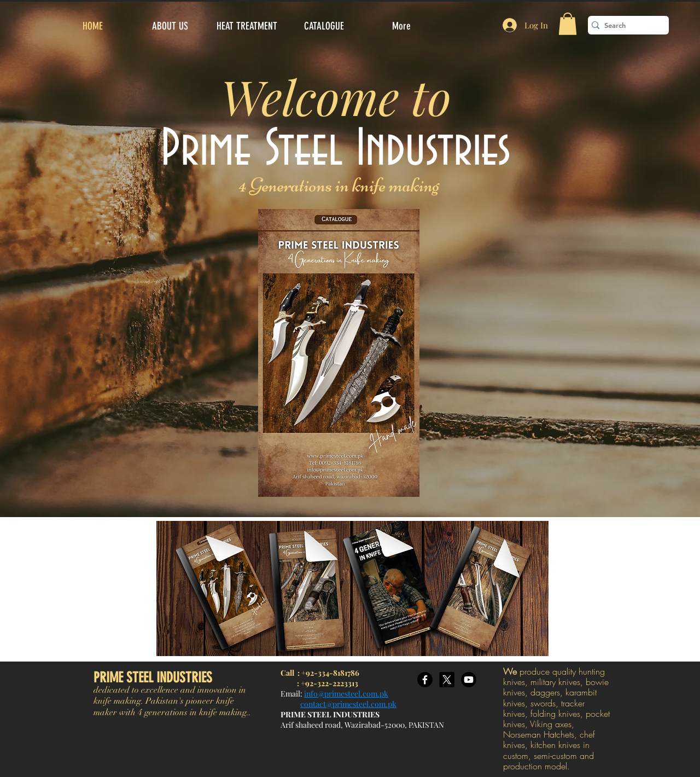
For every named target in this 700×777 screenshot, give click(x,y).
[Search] (625, 25)
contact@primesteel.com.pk (348, 704)
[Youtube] (469, 680)
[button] (568, 24)
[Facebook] (425, 680)
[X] (447, 680)
